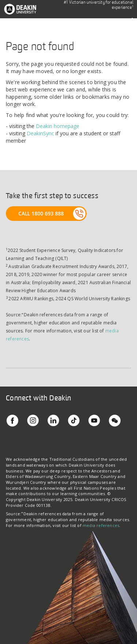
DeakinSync (40, 133)
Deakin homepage (58, 126)
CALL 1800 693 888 (41, 213)
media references (101, 525)
